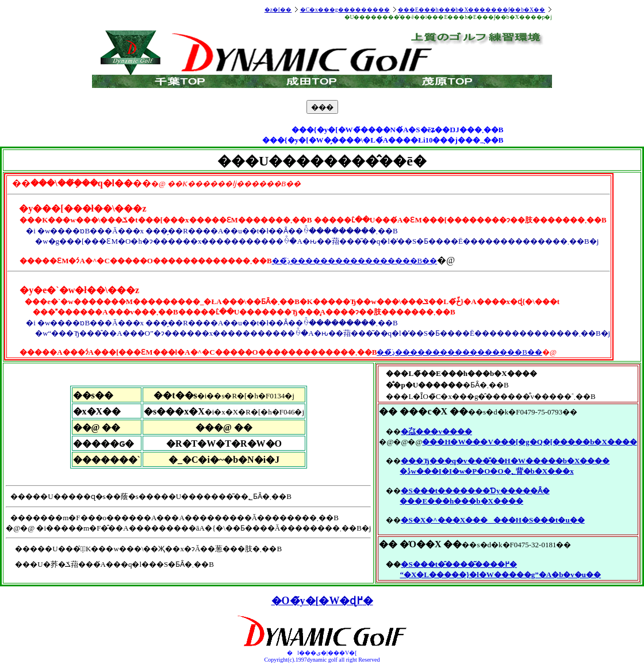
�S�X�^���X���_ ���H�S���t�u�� (492, 520)
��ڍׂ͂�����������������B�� (355, 261)
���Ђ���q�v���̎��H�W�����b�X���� (505, 461)
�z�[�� (278, 9)
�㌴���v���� (436, 431)
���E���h (427, 501)
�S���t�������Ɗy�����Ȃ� (475, 491)
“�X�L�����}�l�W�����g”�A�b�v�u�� (500, 575)
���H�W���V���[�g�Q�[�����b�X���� (529, 442)
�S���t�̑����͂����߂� (459, 564)
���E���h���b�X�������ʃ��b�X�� (471, 9)
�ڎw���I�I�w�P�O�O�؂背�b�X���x (486, 471)
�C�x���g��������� (345, 9)
